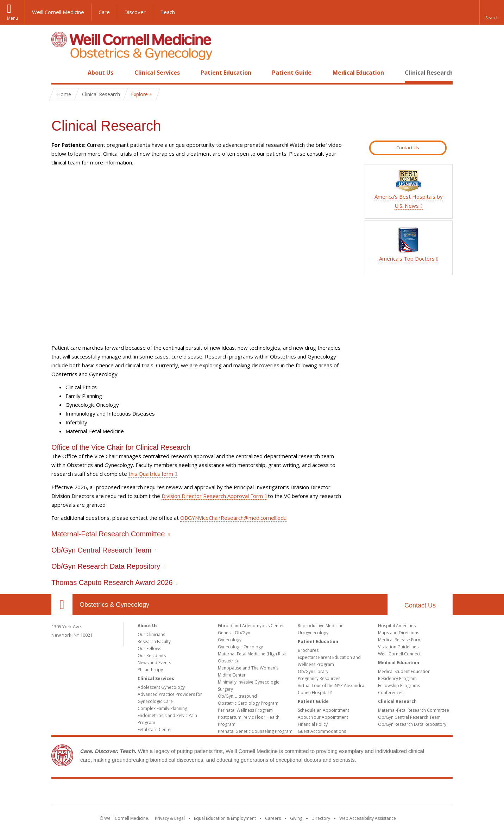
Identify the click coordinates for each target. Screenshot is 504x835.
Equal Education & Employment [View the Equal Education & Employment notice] (225, 818)
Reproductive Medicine (321, 626)
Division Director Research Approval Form (212, 496)
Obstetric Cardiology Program (248, 703)
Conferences (391, 693)
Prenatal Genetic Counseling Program (255, 731)
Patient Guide (292, 73)
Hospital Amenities (397, 626)
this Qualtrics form (151, 474)
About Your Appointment (323, 717)
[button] (492, 12)
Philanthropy (150, 670)
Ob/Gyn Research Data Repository (106, 566)
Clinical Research (429, 73)
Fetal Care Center (155, 730)
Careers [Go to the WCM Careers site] (273, 818)
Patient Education (226, 73)
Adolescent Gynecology (161, 687)
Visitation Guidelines (398, 647)
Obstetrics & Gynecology (114, 605)
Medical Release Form (400, 640)
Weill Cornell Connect (399, 654)
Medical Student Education (404, 671)
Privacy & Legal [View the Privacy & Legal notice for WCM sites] (170, 818)
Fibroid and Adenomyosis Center (251, 626)
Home (59, 73)
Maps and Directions (399, 633)
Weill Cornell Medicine (58, 12)
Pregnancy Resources (319, 678)
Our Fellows (149, 649)
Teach (168, 12)
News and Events (154, 663)
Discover (135, 12)
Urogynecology (313, 633)
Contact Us (408, 148)
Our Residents (152, 656)
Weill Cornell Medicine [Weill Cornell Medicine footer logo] (252, 793)
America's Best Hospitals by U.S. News (409, 197)
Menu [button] (12, 18)
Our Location (62, 605)
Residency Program (397, 678)
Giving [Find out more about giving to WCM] (296, 818)
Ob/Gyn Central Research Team (101, 550)
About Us (100, 73)
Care (104, 12)
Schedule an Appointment (323, 710)
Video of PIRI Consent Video (200, 255)
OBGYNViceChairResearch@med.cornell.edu (233, 518)
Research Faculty (154, 641)
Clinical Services (157, 73)
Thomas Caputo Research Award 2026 (112, 582)
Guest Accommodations (322, 731)
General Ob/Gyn (234, 633)
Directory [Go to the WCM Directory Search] (321, 818)
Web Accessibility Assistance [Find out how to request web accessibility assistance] (368, 818)
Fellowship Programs (399, 686)
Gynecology (230, 640)
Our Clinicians (151, 634)
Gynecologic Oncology (240, 647)
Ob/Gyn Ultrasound (237, 696)
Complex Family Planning (162, 708)
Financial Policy (313, 724)
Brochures (308, 650)
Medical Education (358, 73)
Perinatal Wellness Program (245, 710)
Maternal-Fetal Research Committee (108, 534)
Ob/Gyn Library (313, 671)
